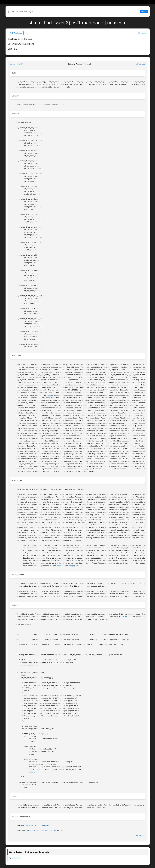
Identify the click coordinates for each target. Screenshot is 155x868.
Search (144, 11)
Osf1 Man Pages (16, 33)
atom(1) (126, 617)
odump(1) (61, 566)
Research (142, 33)
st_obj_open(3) (49, 831)
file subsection (15, 858)
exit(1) (32, 772)
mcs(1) (50, 395)
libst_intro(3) (34, 831)
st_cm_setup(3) (17, 64)
